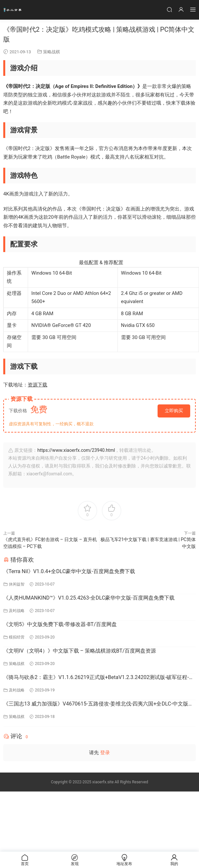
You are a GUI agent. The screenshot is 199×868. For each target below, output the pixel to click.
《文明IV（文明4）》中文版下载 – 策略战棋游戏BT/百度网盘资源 (80, 651)
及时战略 (17, 611)
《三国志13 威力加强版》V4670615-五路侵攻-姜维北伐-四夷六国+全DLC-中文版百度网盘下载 (98, 704)
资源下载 (38, 385)
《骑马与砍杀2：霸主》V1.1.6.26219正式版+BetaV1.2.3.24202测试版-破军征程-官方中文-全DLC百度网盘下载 (99, 678)
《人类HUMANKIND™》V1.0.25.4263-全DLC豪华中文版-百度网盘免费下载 (89, 598)
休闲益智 (17, 584)
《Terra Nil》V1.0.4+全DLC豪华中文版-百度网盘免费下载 (69, 571)
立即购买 (174, 411)
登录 (105, 753)
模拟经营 (17, 637)
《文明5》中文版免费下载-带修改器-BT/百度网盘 (60, 624)
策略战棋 (52, 52)
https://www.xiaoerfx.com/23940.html (76, 450)
